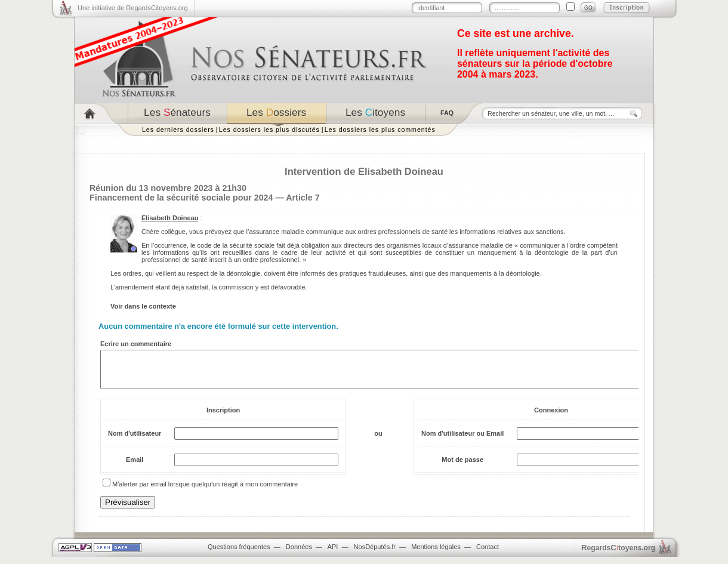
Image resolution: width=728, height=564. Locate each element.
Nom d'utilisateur (135, 440)
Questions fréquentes (239, 554)
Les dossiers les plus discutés (269, 130)
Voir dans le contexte (143, 306)
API (333, 554)
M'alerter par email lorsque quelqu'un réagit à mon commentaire (205, 491)
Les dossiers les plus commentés (380, 130)
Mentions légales (436, 554)
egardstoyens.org (618, 555)
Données (299, 554)
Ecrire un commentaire (136, 344)
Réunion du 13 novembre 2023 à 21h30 (168, 188)
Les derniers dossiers (178, 130)
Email (135, 467)
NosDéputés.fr (375, 554)
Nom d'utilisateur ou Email (462, 440)
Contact (488, 554)
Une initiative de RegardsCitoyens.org (133, 8)
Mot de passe (462, 467)
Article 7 (303, 198)
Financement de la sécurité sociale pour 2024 (181, 198)
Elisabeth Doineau (170, 218)
